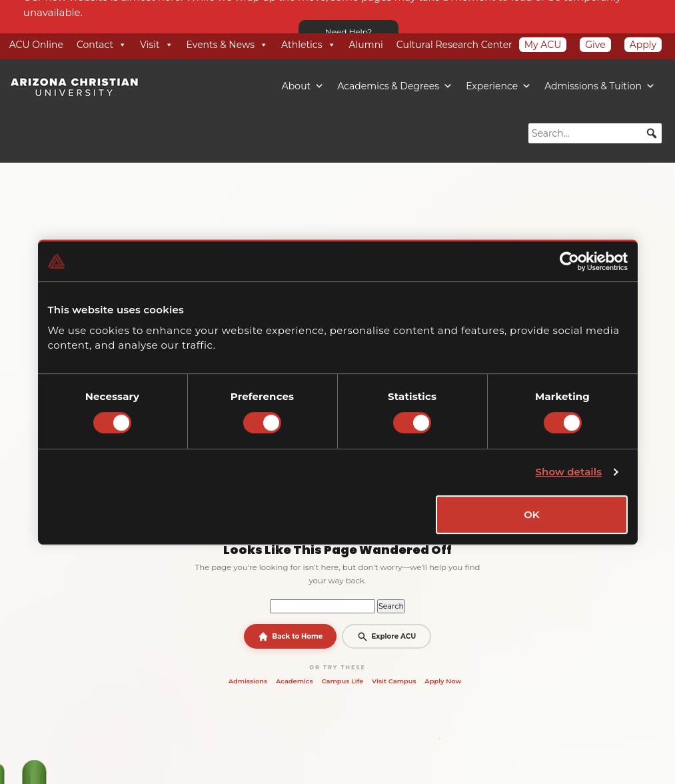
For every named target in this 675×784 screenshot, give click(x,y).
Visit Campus (394, 681)
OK (532, 514)
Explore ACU (386, 637)
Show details (569, 472)
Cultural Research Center (454, 45)
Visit (156, 45)
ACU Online (36, 45)
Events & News (227, 45)
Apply (643, 45)
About (303, 86)
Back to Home (291, 637)
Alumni (366, 45)
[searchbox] (595, 133)
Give (595, 45)
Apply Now (443, 681)
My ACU (543, 45)
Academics (295, 681)
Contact (102, 45)
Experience (498, 86)
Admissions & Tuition (600, 86)
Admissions (248, 681)
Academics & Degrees (395, 86)
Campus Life (342, 681)
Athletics (309, 45)
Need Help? (348, 32)
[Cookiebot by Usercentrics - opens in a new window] (569, 261)
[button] (652, 133)
